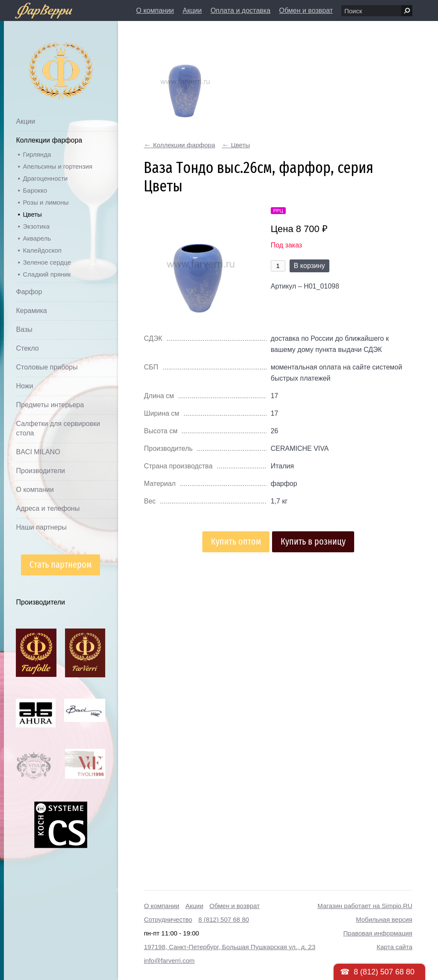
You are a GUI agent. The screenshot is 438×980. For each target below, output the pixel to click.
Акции (192, 10)
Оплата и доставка (240, 10)
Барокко (35, 190)
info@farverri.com (169, 961)
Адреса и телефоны (48, 508)
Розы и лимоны (46, 202)
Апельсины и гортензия (57, 166)
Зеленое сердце (47, 262)
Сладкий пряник (47, 274)
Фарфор (29, 292)
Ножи (24, 386)
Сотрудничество (168, 919)
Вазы (24, 329)
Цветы (32, 214)
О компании (155, 10)
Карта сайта (394, 947)
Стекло (27, 348)
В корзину (309, 266)
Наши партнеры (41, 527)
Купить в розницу (313, 541)
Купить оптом (236, 541)
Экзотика (36, 226)
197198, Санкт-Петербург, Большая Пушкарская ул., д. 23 (229, 947)
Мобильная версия (384, 919)
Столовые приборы (47, 367)
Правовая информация (378, 933)
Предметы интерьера (50, 405)
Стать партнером (61, 564)
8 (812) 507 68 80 (224, 919)
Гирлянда (37, 154)
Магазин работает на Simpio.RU (365, 906)
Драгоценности (45, 178)
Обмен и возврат (306, 10)
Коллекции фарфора (49, 140)
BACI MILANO (38, 452)
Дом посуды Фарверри (44, 58)
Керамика (31, 311)
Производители (40, 471)
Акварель (37, 238)
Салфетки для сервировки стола (58, 428)
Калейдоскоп (42, 250)
